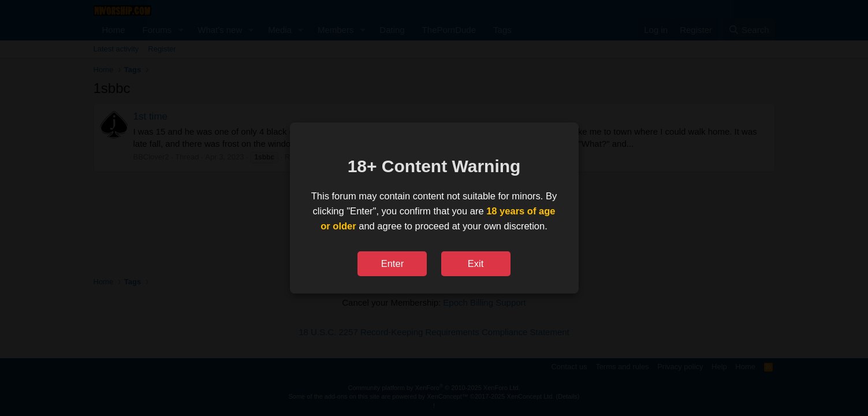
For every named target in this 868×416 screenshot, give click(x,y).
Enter (392, 263)
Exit (476, 263)
